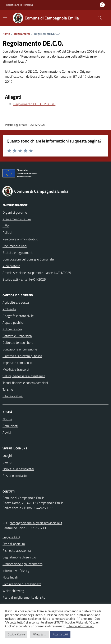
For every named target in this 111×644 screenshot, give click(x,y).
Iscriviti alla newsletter (18, 469)
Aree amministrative (17, 219)
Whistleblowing (13, 591)
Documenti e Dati (15, 246)
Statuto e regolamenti (18, 253)
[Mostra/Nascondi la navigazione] (5, 18)
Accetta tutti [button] (60, 634)
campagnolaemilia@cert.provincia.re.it (36, 523)
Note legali (10, 577)
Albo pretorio (11, 266)
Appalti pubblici (13, 322)
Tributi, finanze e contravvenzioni (25, 383)
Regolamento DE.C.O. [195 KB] (35, 104)
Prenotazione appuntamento (22, 564)
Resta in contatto (15, 476)
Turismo (8, 389)
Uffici (6, 226)
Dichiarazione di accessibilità (22, 584)
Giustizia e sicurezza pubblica (22, 356)
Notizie (7, 419)
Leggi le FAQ (11, 537)
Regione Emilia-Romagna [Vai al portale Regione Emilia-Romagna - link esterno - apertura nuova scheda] (20, 5)
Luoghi (7, 455)
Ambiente (9, 309)
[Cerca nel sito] (100, 18)
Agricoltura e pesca (16, 302)
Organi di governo (15, 212)
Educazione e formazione (20, 349)
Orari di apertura (14, 544)
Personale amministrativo (20, 239)
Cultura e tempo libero (18, 343)
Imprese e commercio (17, 363)
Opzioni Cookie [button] (16, 634)
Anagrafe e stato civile (18, 316)
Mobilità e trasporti (16, 369)
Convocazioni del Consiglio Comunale (28, 259)
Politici (7, 232)
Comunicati (10, 426)
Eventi (7, 462)
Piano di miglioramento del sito (24, 597)
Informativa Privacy (16, 571)
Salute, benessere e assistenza (24, 376)
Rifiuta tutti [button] (39, 634)
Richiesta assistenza (17, 550)
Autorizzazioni (12, 329)
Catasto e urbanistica (17, 336)
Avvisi (7, 432)
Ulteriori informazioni (80, 626)
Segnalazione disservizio (19, 557)
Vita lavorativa (13, 396)
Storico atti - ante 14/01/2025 (24, 279)
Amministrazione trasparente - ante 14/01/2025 (37, 273)
